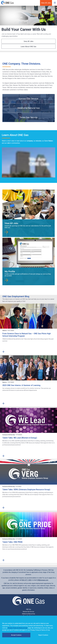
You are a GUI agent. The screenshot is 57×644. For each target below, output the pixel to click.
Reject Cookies (43, 635)
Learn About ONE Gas (28, 47)
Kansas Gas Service (28, 99)
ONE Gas (29, 609)
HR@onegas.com (43, 580)
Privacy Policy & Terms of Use (18, 628)
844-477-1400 (27, 580)
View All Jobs (46, 3)
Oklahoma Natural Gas (28, 108)
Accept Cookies (16, 635)
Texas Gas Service (28, 117)
